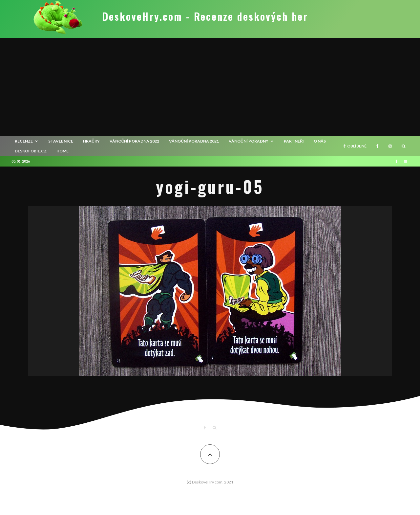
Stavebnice (61, 141)
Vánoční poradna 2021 (194, 141)
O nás (320, 141)
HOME (63, 151)
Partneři (294, 141)
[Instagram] (390, 146)
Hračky (91, 141)
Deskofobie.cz (31, 151)
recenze (24, 141)
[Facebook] (378, 146)
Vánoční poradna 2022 (135, 141)
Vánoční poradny (249, 141)
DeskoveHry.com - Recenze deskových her (205, 16)
